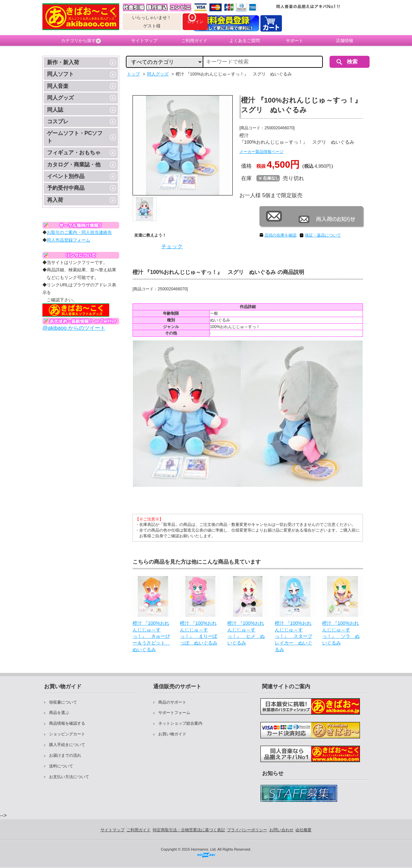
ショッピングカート (67, 734)
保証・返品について (323, 235)
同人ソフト (60, 74)
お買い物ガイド (172, 734)
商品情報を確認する (67, 723)
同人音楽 (58, 86)
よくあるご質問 (245, 41)
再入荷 (55, 200)
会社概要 (303, 830)
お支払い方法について (69, 777)
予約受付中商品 (66, 188)
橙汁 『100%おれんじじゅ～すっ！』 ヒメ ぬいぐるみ (246, 633)
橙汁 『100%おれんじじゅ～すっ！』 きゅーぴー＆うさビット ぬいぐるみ (151, 636)
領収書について (63, 702)
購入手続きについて (67, 745)
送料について (61, 766)
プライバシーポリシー (247, 830)
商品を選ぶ (59, 713)
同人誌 (55, 110)
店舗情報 (345, 41)
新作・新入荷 (63, 62)
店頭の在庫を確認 (280, 235)
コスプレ (58, 121)
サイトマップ (144, 41)
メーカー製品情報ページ (261, 152)
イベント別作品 (66, 176)
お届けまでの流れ (65, 755)
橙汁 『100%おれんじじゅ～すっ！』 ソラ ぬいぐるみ (341, 633)
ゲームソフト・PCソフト (75, 137)
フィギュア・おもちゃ (74, 153)
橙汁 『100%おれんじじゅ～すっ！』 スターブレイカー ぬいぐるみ (293, 636)
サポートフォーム (174, 713)
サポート (294, 41)
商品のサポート (172, 702)
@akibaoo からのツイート (74, 328)
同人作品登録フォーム (68, 240)
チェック (172, 246)
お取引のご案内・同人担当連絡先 (79, 232)
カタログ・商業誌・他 (74, 165)
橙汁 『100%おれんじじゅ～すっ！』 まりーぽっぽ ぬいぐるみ (199, 633)
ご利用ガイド (194, 41)
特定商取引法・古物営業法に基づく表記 (189, 830)
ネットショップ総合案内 (180, 723)
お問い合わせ (281, 830)
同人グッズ (60, 98)
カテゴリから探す (81, 41)
